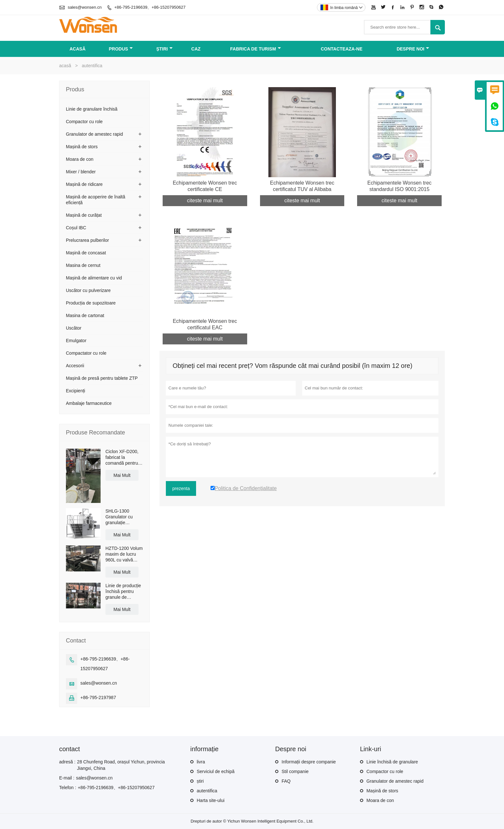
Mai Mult (122, 475)
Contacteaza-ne (342, 49)
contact (69, 749)
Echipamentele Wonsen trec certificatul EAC (205, 324)
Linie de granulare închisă (92, 109)
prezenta (181, 488)
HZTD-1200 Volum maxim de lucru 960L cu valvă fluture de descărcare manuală (124, 554)
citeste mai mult (205, 200)
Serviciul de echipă (216, 771)
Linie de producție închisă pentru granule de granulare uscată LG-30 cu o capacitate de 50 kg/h (123, 592)
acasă (77, 49)
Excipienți (76, 391)
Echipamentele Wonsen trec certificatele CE (205, 186)
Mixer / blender (81, 172)
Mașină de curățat (84, 215)
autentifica (207, 791)
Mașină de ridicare (84, 184)
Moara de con (80, 159)
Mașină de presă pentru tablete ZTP (102, 378)
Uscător (74, 328)
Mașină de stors (82, 147)
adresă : (67, 762)
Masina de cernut (83, 265)
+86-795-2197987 (98, 697)
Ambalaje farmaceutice (89, 403)
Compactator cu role (86, 353)
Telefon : (68, 788)
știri (164, 49)
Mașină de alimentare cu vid (94, 278)
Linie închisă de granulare (392, 762)
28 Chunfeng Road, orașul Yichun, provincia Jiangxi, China (121, 765)
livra (201, 762)
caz (196, 49)
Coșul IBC (76, 228)
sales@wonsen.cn (85, 7)
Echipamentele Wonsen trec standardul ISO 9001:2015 (400, 186)
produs (121, 49)
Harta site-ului (211, 800)
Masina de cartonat (85, 315)
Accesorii (75, 366)
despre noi (413, 49)
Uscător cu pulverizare (88, 290)
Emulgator (76, 341)
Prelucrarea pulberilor (87, 240)
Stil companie (295, 771)
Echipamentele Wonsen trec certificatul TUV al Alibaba (302, 186)
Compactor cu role (84, 122)
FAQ (286, 781)
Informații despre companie (309, 762)
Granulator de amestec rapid (94, 134)
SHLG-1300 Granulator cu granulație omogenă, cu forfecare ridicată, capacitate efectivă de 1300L (124, 517)
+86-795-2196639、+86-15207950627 (150, 7)
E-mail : (67, 778)
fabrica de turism (256, 49)
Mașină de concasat (86, 253)
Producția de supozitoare (91, 303)
